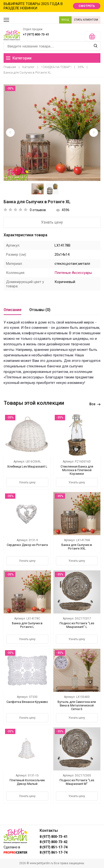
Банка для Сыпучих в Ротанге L (27, 625)
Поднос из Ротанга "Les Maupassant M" (77, 782)
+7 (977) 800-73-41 (36, 34)
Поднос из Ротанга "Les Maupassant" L (77, 625)
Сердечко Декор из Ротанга (27, 545)
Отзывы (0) (40, 310)
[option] (52, 133)
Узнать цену (52, 222)
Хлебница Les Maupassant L (27, 466)
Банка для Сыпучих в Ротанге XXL (77, 547)
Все (95, 404)
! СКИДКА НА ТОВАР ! (56, 67)
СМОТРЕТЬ (87, 6)
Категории (19, 58)
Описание (12, 310)
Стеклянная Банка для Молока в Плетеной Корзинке (77, 470)
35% (81, 67)
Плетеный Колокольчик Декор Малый (27, 782)
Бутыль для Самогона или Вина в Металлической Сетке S (77, 705)
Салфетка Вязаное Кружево (27, 702)
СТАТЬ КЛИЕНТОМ (86, 20)
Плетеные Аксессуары (73, 273)
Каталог (28, 67)
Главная (10, 67)
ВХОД (65, 20)
